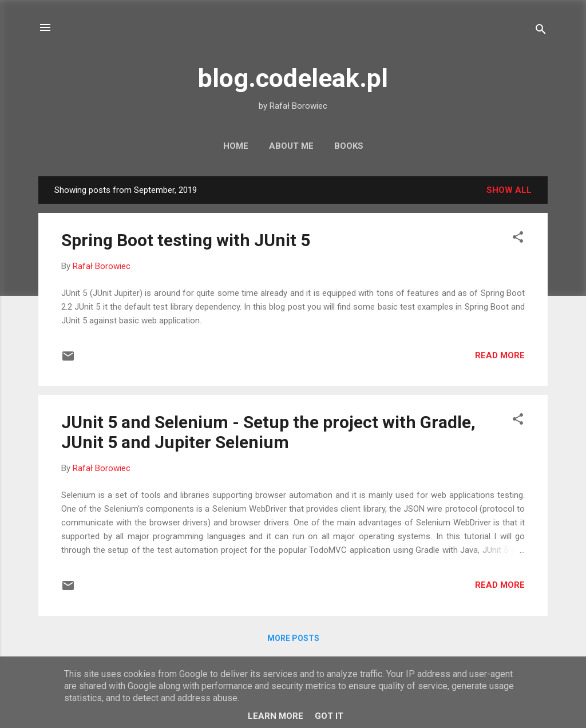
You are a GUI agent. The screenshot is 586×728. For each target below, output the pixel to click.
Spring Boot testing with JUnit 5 (186, 240)
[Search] (541, 31)
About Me (291, 146)
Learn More (276, 716)
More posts (293, 638)
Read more (500, 355)
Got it (329, 716)
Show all (509, 190)
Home (236, 146)
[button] (518, 239)
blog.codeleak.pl (293, 78)
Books (349, 146)
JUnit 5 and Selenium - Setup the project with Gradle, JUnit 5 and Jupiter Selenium (268, 432)
